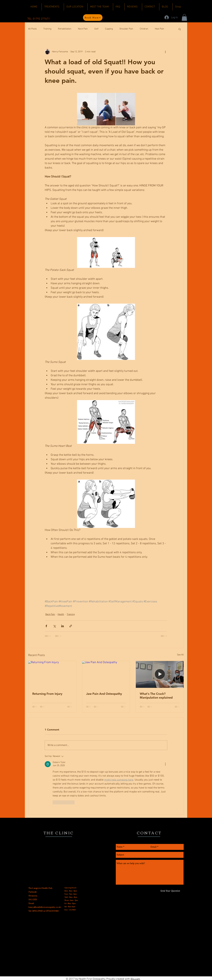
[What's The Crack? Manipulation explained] (160, 674)
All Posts (32, 29)
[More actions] (165, 52)
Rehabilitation (65, 29)
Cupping (109, 29)
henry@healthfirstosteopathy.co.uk (45, 907)
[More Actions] (165, 764)
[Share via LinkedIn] (63, 626)
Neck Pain (83, 29)
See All (180, 655)
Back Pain (50, 614)
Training (47, 29)
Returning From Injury (47, 694)
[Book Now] (93, 18)
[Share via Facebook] (46, 626)
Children (144, 29)
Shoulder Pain (126, 29)
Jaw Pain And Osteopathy (104, 694)
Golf (96, 29)
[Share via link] (71, 626)
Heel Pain (159, 29)
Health (61, 614)
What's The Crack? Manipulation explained (156, 696)
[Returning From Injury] (52, 674)
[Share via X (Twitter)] (54, 626)
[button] (184, 17)
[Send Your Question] (170, 891)
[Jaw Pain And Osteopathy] (106, 674)
